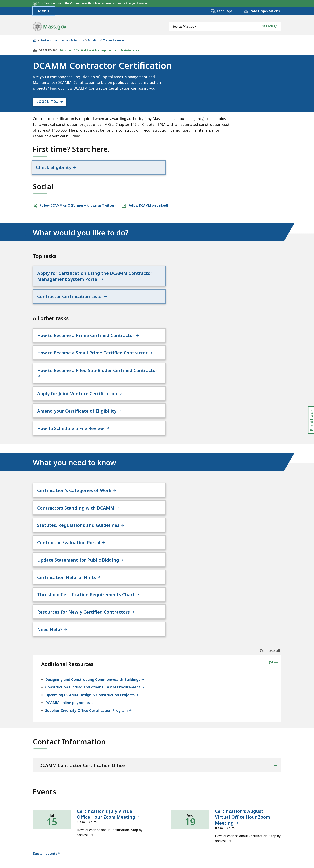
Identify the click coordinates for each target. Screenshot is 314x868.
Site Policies (130, 814)
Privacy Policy (102, 814)
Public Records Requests (168, 814)
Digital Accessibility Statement (59, 814)
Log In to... (48, 102)
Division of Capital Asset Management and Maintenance (99, 50)
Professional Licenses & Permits (62, 41)
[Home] (35, 40)
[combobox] (225, 26)
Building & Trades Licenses (106, 41)
